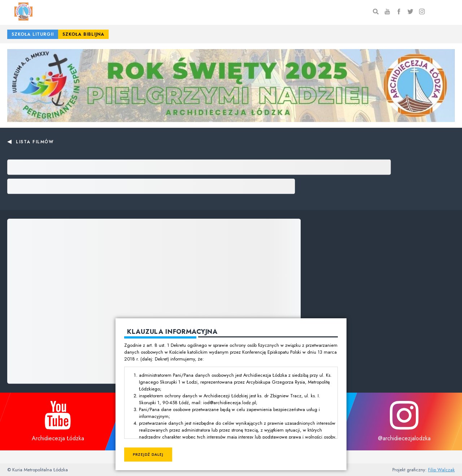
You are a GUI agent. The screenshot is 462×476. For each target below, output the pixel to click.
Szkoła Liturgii (33, 34)
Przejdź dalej (148, 455)
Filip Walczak (441, 470)
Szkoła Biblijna (83, 34)
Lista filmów (35, 142)
